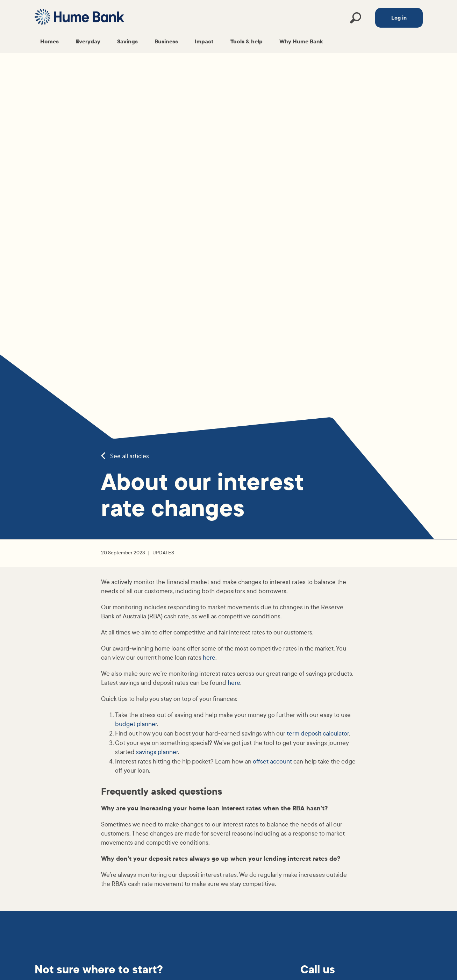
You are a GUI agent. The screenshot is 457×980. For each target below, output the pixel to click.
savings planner (157, 752)
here (209, 658)
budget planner (136, 724)
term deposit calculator (318, 734)
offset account (272, 762)
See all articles (125, 456)
